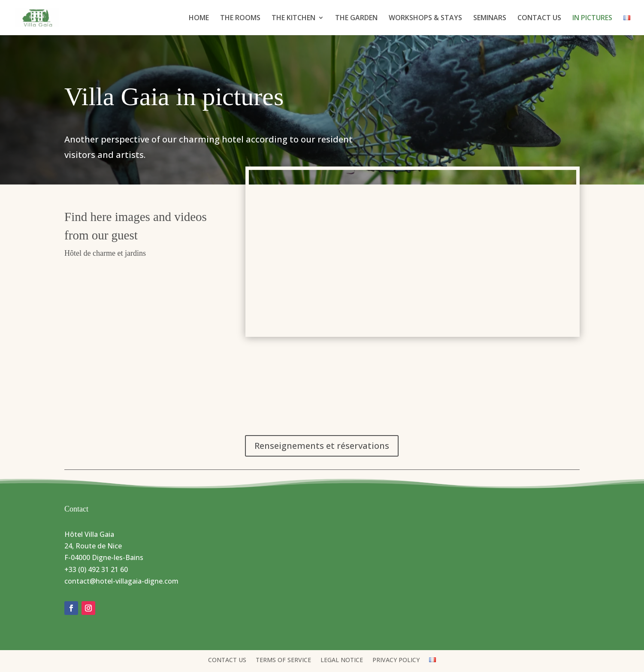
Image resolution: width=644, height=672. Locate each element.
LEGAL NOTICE (342, 660)
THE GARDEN (356, 18)
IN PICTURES (592, 18)
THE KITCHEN (293, 18)
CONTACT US (539, 18)
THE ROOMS (240, 18)
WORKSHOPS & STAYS (425, 18)
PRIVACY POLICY (396, 660)
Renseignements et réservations (322, 446)
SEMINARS (490, 18)
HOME (199, 18)
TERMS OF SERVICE (283, 660)
